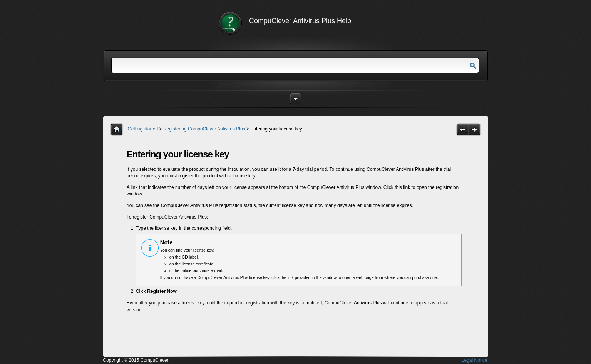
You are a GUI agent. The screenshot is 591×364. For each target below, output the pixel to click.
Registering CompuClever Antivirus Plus (204, 129)
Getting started (143, 129)
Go (473, 66)
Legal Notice (475, 360)
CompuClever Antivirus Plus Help (300, 21)
